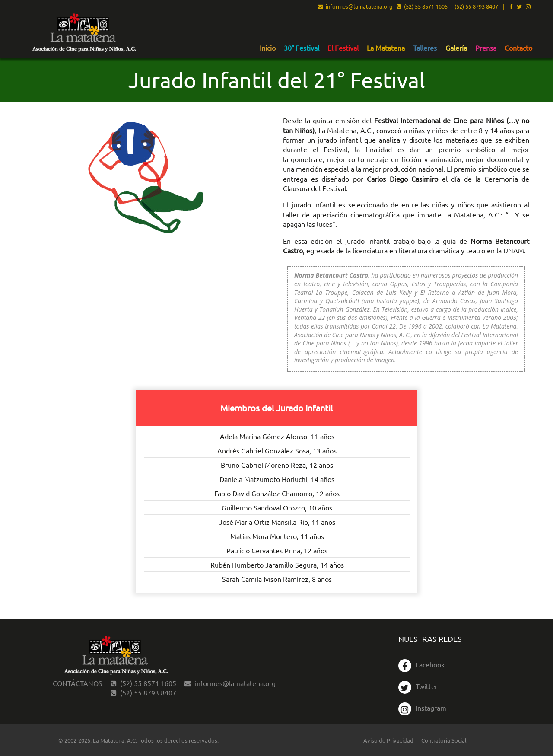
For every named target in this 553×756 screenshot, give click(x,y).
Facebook (421, 664)
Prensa (486, 48)
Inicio (268, 48)
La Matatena (386, 48)
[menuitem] (268, 48)
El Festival (343, 48)
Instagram (422, 708)
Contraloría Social (444, 740)
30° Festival (302, 48)
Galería (456, 48)
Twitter (418, 686)
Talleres (425, 48)
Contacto (518, 48)
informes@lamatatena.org (355, 7)
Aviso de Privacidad (388, 740)
